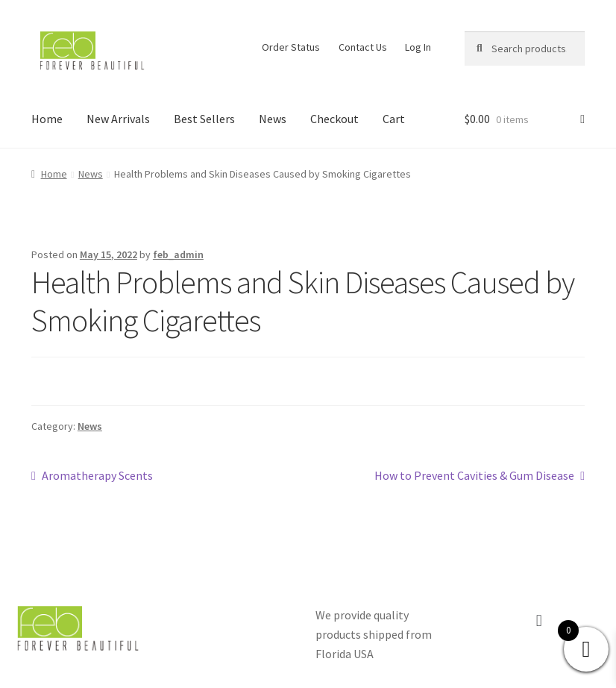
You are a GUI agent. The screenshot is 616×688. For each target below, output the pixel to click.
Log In (418, 47)
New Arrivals (118, 119)
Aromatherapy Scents (97, 475)
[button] (539, 620)
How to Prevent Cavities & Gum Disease (474, 475)
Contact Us (363, 47)
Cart (394, 119)
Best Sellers (204, 119)
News (273, 119)
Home (47, 119)
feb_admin (178, 254)
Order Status (291, 47)
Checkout (334, 119)
